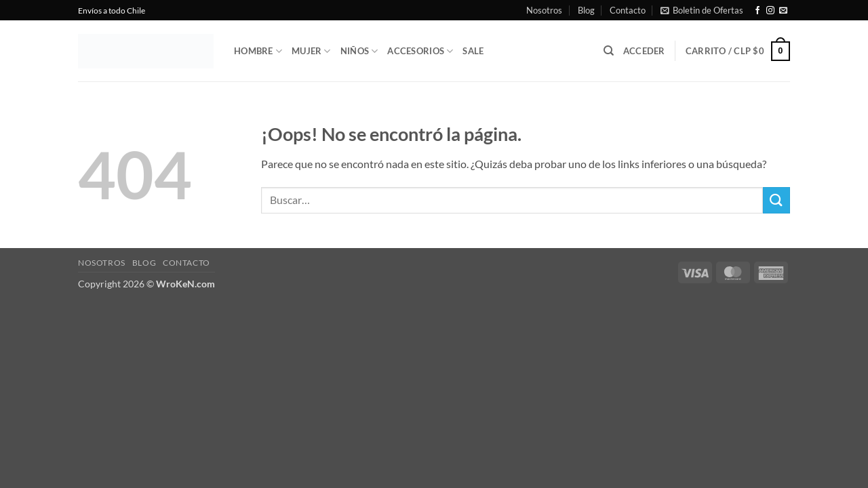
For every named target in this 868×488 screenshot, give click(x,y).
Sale (473, 51)
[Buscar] (609, 51)
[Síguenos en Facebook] (757, 11)
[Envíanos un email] (783, 11)
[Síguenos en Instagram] (770, 11)
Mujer (311, 51)
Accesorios (420, 51)
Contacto (628, 10)
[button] (702, 10)
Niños (359, 51)
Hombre (258, 51)
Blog (586, 10)
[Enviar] (776, 200)
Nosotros (544, 10)
